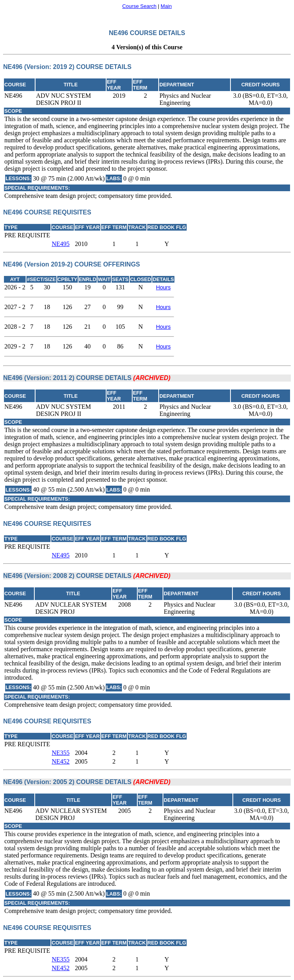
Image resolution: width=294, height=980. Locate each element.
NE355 (61, 753)
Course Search (140, 6)
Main (166, 6)
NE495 (61, 244)
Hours (163, 287)
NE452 (61, 761)
